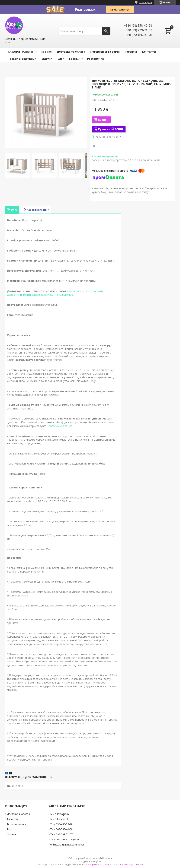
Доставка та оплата (71, 52)
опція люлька (65, 295)
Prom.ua (108, 858)
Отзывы (12, 834)
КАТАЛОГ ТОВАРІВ (20, 52)
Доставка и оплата (18, 814)
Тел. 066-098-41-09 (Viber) (65, 839)
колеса (71, 291)
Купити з (110, 129)
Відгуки (47, 59)
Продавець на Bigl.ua (90, 861)
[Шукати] (106, 31)
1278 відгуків (146, 2)
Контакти (149, 52)
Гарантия (13, 819)
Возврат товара (17, 824)
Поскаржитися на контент (100, 865)
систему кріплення (60, 426)
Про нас (46, 52)
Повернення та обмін (105, 52)
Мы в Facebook (59, 819)
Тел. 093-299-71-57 (61, 834)
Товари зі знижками (22, 59)
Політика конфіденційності (129, 865)
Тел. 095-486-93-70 (61, 824)
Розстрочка (95, 59)
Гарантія (131, 52)
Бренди (74, 59)
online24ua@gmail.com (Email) (68, 845)
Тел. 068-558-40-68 (61, 829)
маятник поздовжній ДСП (39, 295)
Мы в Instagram (60, 814)
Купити (103, 120)
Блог (61, 59)
